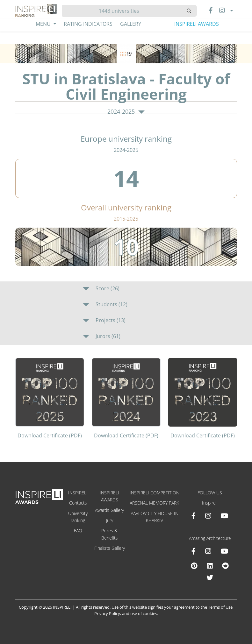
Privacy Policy (107, 613)
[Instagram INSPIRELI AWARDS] (208, 516)
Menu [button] (44, 24)
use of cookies (144, 613)
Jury (110, 520)
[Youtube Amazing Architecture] (224, 551)
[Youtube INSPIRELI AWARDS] (224, 516)
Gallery (131, 24)
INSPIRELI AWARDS (197, 24)
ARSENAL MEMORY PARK (154, 503)
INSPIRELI (78, 493)
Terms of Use (220, 607)
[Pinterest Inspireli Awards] (194, 566)
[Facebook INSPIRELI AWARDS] (194, 516)
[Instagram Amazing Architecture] (208, 551)
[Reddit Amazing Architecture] (225, 566)
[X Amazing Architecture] (210, 577)
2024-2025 (126, 112)
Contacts (78, 503)
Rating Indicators (88, 24)
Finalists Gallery (110, 548)
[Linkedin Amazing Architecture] (210, 566)
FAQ (78, 531)
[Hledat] (122, 11)
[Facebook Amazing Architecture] (194, 551)
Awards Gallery (109, 510)
